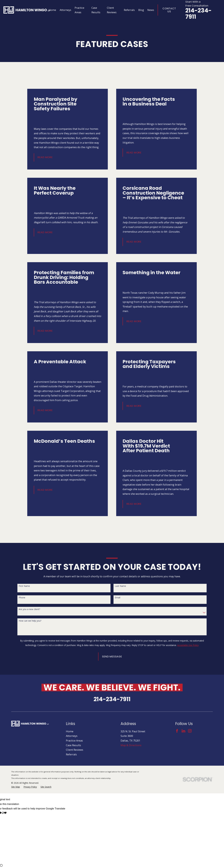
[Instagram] (190, 731)
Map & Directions (131, 745)
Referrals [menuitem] (129, 10)
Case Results (73, 745)
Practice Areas (74, 740)
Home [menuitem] (52, 10)
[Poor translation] (4, 813)
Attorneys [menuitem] (65, 10)
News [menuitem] (151, 10)
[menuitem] (16, 787)
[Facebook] (177, 731)
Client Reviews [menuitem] (112, 10)
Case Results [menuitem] (96, 10)
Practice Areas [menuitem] (79, 10)
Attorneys (72, 736)
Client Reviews (75, 750)
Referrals (71, 754)
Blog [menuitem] (141, 10)
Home (70, 731)
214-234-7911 (198, 14)
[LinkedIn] (183, 731)
